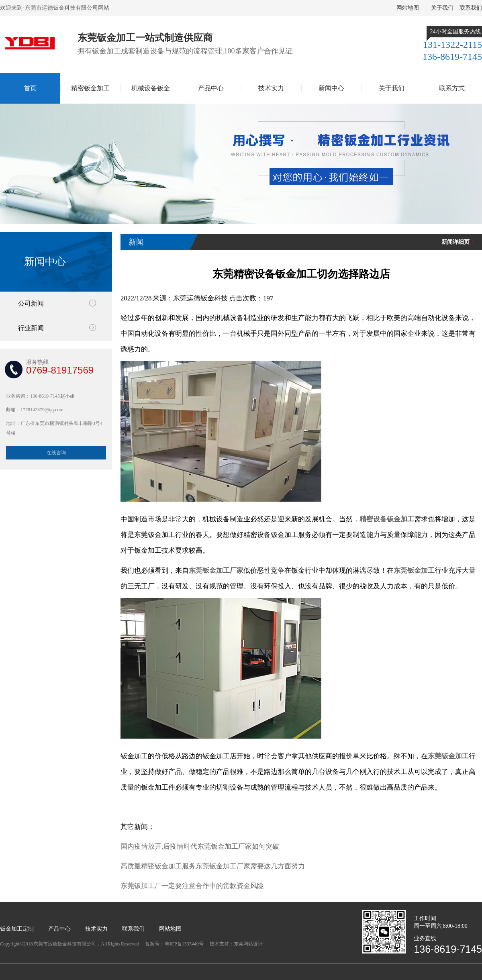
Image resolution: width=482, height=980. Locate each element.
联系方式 (452, 88)
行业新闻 (31, 328)
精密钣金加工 (90, 88)
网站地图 (408, 8)
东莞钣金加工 (414, 571)
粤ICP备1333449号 (184, 944)
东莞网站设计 (248, 944)
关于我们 (442, 8)
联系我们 (471, 8)
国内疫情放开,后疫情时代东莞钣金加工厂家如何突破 (200, 846)
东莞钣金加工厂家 (216, 571)
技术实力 (271, 88)
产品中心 (211, 88)
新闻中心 (331, 88)
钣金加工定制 (17, 929)
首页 (30, 88)
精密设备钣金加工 (387, 519)
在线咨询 (56, 453)
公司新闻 (31, 303)
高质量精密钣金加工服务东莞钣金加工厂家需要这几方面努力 (213, 866)
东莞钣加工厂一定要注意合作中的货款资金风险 (192, 886)
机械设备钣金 (151, 88)
